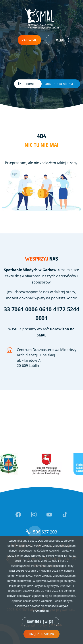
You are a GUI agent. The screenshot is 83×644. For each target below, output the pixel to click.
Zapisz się (29, 40)
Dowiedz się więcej (40, 621)
